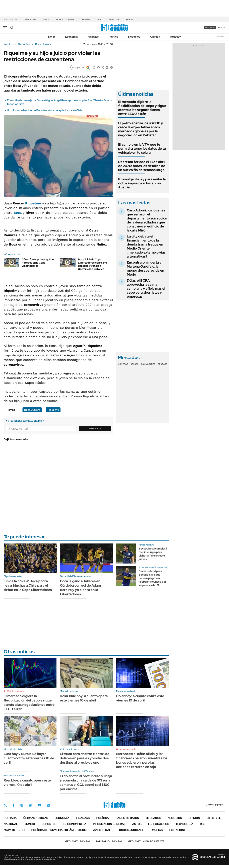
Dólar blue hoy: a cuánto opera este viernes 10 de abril (84, 698)
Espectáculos (159, 824)
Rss (203, 824)
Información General (109, 824)
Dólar (52, 37)
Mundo (30, 824)
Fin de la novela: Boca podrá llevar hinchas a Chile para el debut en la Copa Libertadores (28, 585)
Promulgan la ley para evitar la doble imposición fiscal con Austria (142, 183)
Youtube (40, 805)
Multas (157, 830)
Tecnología (184, 824)
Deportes (24, 44)
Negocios (134, 37)
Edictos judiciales (131, 830)
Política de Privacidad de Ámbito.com (59, 830)
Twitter (5, 805)
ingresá (221, 28)
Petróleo (86, 19)
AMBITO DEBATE (146, 841)
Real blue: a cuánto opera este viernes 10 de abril (27, 782)
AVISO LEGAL (102, 830)
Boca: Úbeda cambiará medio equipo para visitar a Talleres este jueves (153, 554)
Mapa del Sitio (14, 830)
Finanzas (93, 37)
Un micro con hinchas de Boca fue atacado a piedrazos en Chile (45, 110)
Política (113, 37)
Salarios (129, 19)
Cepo (99, 19)
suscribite (210, 28)
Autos (137, 824)
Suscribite (95, 428)
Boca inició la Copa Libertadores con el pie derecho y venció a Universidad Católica (92, 264)
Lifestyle (214, 818)
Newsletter (221, 36)
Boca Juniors (43, 44)
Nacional (11, 824)
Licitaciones (178, 830)
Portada (10, 818)
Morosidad (114, 19)
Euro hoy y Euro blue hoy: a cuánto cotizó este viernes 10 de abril (29, 758)
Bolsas (134, 364)
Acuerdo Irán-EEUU (66, 19)
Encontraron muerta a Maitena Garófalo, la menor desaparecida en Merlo (145, 268)
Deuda (46, 19)
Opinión (155, 37)
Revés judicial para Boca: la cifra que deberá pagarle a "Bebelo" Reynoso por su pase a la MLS (152, 578)
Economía (71, 37)
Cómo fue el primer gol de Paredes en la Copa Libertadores (38, 263)
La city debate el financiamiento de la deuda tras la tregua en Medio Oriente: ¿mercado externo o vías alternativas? (146, 246)
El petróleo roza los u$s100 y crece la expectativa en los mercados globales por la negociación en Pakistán (141, 129)
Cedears (163, 364)
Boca (18, 213)
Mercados (153, 818)
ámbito (8, 44)
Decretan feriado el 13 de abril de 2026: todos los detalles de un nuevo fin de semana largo (142, 166)
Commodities (148, 364)
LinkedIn (31, 805)
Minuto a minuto (15, 691)
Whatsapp (49, 805)
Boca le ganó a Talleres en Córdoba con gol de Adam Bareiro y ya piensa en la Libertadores (80, 588)
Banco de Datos (127, 818)
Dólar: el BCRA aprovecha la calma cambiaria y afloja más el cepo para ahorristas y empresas (146, 288)
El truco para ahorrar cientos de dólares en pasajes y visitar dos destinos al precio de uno (85, 758)
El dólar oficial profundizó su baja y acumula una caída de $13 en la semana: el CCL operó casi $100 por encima (86, 782)
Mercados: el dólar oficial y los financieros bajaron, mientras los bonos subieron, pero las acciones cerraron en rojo (142, 760)
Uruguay (175, 37)
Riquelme (33, 203)
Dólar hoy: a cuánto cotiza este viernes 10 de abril (140, 698)
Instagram (22, 805)
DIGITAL (78, 841)
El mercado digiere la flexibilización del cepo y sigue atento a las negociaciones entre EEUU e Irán (142, 108)
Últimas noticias (36, 818)
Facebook (14, 805)
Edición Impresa (75, 824)
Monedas (123, 364)
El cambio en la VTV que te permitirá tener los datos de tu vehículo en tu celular (142, 148)
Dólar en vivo (30, 19)
